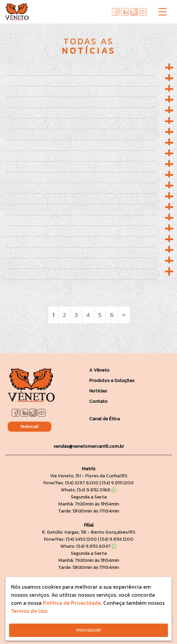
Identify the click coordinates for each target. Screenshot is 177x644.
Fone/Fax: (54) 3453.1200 (70, 539)
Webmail (29, 426)
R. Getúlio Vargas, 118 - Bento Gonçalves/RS (89, 532)
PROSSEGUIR (89, 630)
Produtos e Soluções (112, 381)
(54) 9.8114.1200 (117, 539)
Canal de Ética (104, 419)
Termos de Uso (29, 611)
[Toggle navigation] (163, 12)
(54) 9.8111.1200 (118, 483)
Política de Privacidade (72, 603)
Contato (98, 401)
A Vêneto (99, 370)
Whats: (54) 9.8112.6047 (88, 546)
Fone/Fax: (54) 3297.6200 (71, 483)
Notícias (98, 391)
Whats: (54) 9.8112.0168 (89, 490)
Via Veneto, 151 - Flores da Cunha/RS (89, 476)
